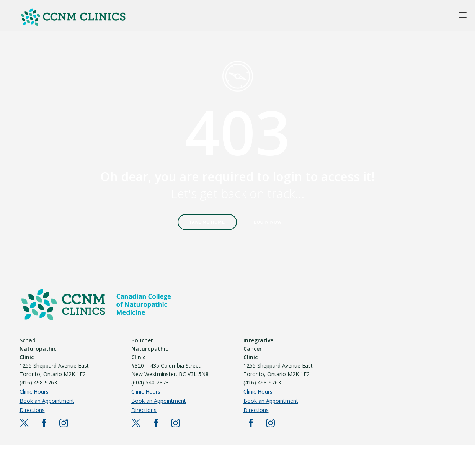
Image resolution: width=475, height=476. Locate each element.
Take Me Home (207, 222)
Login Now (268, 222)
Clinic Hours (34, 392)
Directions (32, 410)
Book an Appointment (47, 401)
